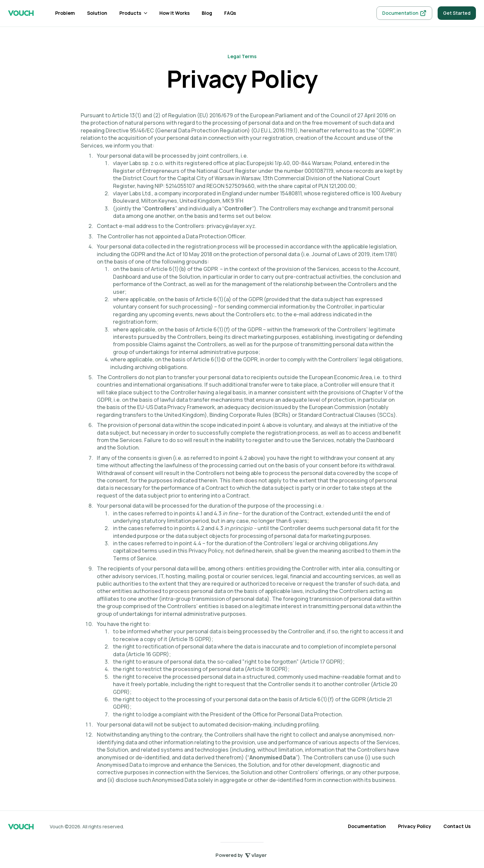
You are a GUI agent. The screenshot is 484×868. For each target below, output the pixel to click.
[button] (133, 13)
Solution (97, 13)
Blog (207, 13)
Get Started (457, 13)
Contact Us (457, 826)
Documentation (367, 826)
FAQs (230, 13)
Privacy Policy (415, 826)
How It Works (174, 13)
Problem (65, 13)
